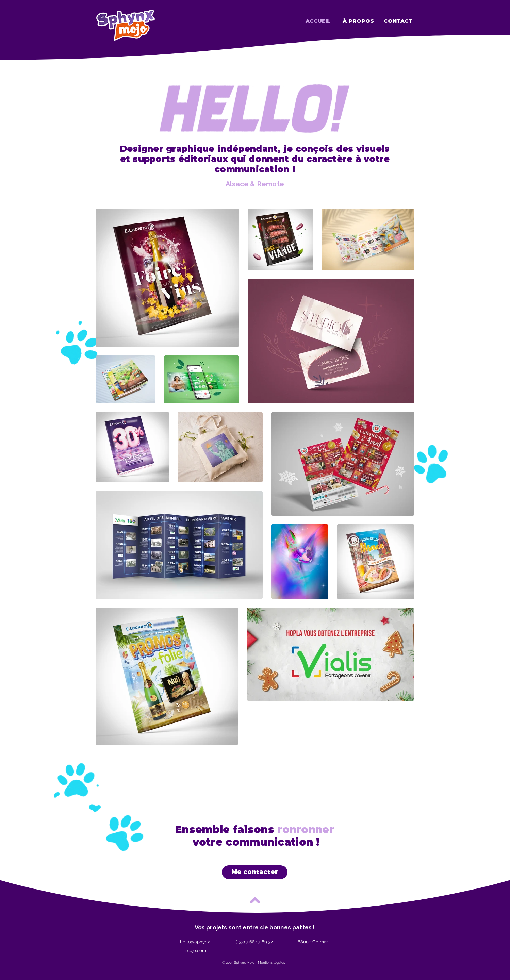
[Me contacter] (255, 872)
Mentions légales (272, 962)
